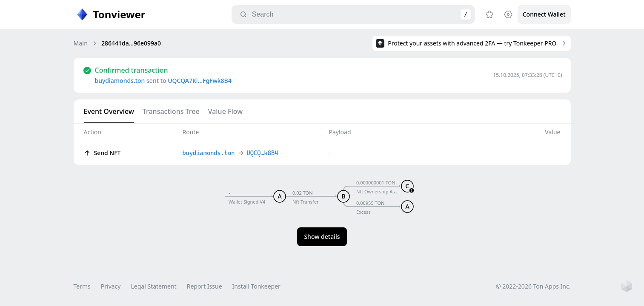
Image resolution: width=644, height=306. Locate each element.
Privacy (111, 286)
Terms (82, 286)
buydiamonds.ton (120, 81)
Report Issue (205, 286)
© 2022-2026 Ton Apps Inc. (533, 286)
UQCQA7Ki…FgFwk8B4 (200, 81)
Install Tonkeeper (256, 286)
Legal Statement (153, 286)
